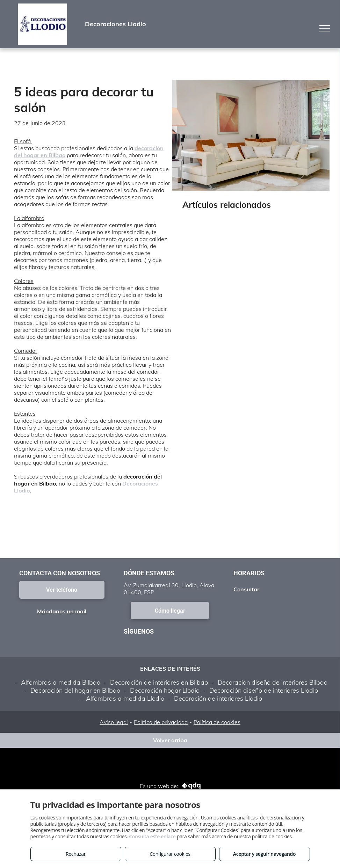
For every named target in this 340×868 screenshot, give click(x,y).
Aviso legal (114, 722)
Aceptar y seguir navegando (264, 854)
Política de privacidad (161, 722)
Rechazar (76, 854)
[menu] (325, 28)
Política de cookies (217, 722)
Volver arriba (170, 740)
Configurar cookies (170, 854)
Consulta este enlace (152, 836)
